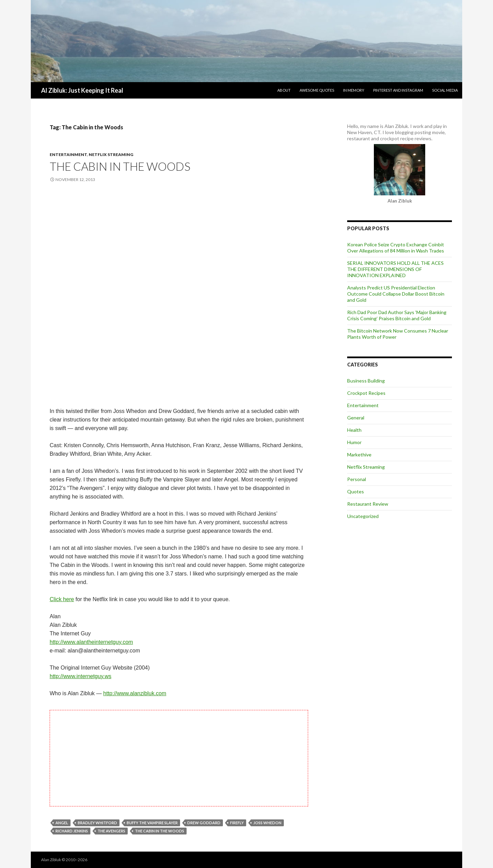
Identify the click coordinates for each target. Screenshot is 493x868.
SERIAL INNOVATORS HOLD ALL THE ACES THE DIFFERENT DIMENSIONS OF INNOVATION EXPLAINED (395, 269)
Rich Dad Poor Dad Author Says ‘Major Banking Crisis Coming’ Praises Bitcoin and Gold (397, 315)
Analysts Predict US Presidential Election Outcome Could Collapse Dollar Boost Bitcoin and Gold (396, 294)
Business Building (366, 381)
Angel (62, 823)
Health (354, 430)
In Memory (354, 90)
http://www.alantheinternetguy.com (91, 642)
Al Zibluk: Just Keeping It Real (82, 90)
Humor (354, 442)
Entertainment (68, 154)
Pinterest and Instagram (398, 90)
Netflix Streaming (111, 154)
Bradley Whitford (97, 823)
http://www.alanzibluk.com (135, 693)
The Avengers (111, 831)
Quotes (356, 491)
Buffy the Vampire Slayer (152, 823)
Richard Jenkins (72, 831)
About (284, 90)
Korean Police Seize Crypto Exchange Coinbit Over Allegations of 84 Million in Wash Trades (396, 248)
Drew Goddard (204, 823)
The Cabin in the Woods (120, 166)
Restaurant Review (368, 504)
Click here (62, 599)
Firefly (237, 823)
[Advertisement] (179, 245)
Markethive (359, 455)
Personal (357, 479)
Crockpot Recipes (366, 393)
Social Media (445, 90)
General (356, 418)
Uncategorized (363, 516)
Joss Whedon (267, 823)
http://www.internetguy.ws (80, 676)
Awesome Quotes (317, 90)
